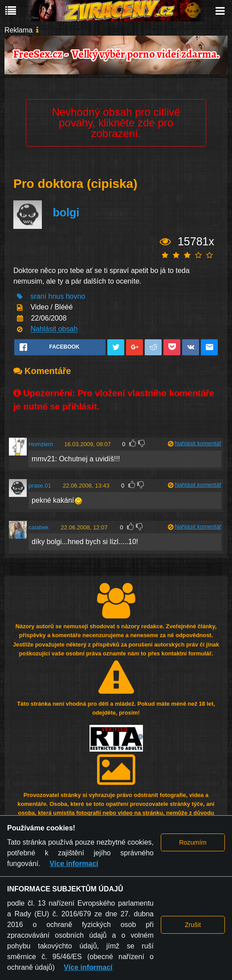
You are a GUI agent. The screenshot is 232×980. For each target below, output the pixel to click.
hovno (76, 296)
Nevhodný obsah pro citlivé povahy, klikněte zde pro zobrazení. (116, 123)
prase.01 (40, 486)
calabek (39, 527)
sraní (38, 296)
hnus (56, 296)
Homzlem (41, 444)
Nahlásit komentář (198, 443)
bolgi (66, 212)
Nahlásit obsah (54, 329)
